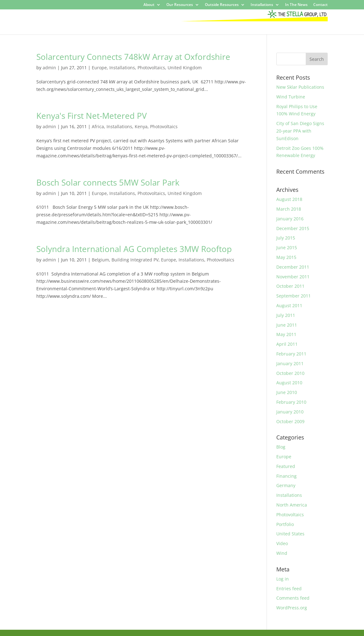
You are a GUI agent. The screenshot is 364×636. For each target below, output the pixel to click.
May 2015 (286, 257)
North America (292, 505)
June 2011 (287, 325)
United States (290, 534)
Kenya (141, 126)
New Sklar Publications (300, 87)
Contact (320, 5)
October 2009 (290, 421)
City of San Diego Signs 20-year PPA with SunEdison (300, 131)
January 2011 (290, 363)
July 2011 (286, 315)
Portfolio (285, 524)
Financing (286, 476)
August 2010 (289, 383)
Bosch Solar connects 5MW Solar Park (108, 182)
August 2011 (289, 305)
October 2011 (290, 286)
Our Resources (180, 5)
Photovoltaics (151, 68)
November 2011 (293, 277)
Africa (98, 126)
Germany (286, 485)
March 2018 (289, 209)
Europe (99, 68)
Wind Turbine (291, 97)
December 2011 (293, 267)
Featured (286, 466)
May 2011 (286, 334)
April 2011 (287, 344)
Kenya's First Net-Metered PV (92, 116)
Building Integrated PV (135, 260)
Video (282, 543)
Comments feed (293, 598)
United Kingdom (185, 68)
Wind (282, 553)
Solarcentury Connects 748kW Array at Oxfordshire (133, 57)
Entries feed (289, 589)
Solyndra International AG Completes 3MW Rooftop (134, 249)
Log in (283, 579)
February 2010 (291, 402)
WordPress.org (292, 608)
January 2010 (290, 412)
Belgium (100, 260)
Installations (262, 5)
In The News (296, 5)
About (149, 5)
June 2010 (287, 392)
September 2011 (294, 296)
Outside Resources (222, 5)
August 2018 (289, 199)
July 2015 (286, 238)
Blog (281, 447)
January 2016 (290, 219)
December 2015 (293, 228)
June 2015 (287, 247)
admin (49, 68)
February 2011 (291, 354)
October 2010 (290, 373)
